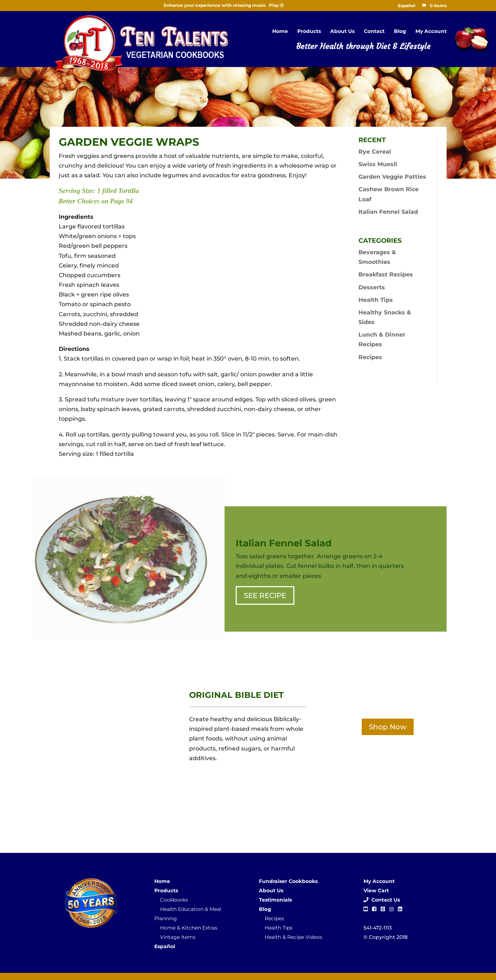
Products (309, 32)
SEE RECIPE (265, 595)
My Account (431, 32)
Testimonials (275, 900)
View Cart (376, 890)
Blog (400, 32)
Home (280, 32)
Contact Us (382, 900)
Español (407, 6)
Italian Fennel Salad (388, 212)
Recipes (370, 357)
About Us (342, 32)
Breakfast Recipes (386, 274)
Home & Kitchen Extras (189, 928)
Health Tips (376, 300)
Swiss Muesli (378, 164)
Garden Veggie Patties (392, 177)
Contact (374, 32)
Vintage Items (178, 937)
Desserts (372, 287)
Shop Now (388, 727)
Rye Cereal (375, 152)
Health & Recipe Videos (293, 937)
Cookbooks (174, 900)
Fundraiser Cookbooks (288, 881)
